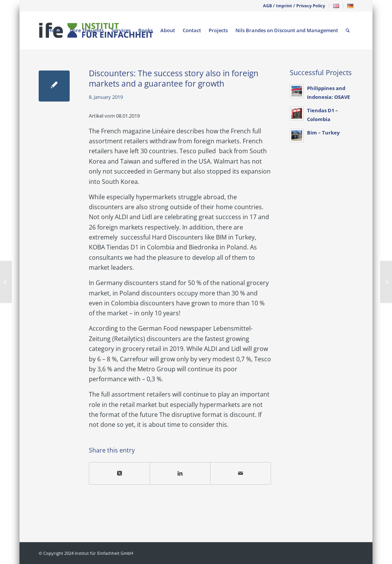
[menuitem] (294, 6)
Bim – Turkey (323, 133)
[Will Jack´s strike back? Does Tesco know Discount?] (6, 282)
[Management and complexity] (386, 282)
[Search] (348, 30)
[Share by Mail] (241, 473)
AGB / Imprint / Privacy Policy (294, 6)
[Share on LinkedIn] (180, 473)
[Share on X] (119, 473)
